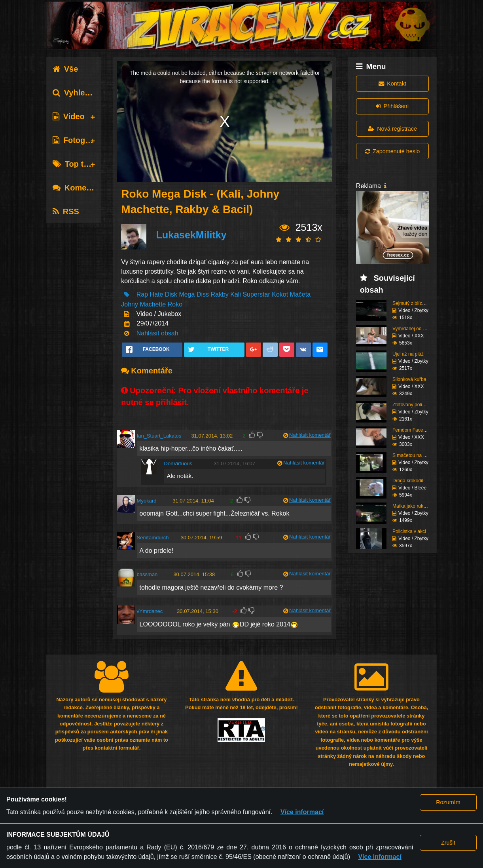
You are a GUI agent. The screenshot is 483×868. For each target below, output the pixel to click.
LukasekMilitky (191, 235)
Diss (203, 294)
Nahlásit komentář (310, 435)
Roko (175, 304)
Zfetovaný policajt (411, 405)
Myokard (147, 501)
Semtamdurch (153, 538)
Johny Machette (143, 304)
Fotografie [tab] (77, 140)
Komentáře (79, 188)
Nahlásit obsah (157, 333)
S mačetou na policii (414, 455)
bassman (147, 574)
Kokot (280, 294)
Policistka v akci (409, 531)
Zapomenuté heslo (392, 151)
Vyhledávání (81, 93)
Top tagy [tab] (75, 164)
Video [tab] (69, 116)
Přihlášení (392, 106)
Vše (65, 69)
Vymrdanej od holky (413, 329)
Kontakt (392, 84)
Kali (236, 294)
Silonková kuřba (409, 379)
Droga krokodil (408, 481)
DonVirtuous (178, 464)
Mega (187, 294)
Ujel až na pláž (408, 354)
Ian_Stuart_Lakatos (159, 436)
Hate (157, 294)
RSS (66, 211)
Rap (142, 294)
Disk (171, 294)
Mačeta (300, 294)
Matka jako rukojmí (412, 506)
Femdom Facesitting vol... (420, 430)
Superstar (256, 294)
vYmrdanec (150, 611)
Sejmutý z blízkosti (412, 303)
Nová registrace (392, 129)
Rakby (219, 294)
